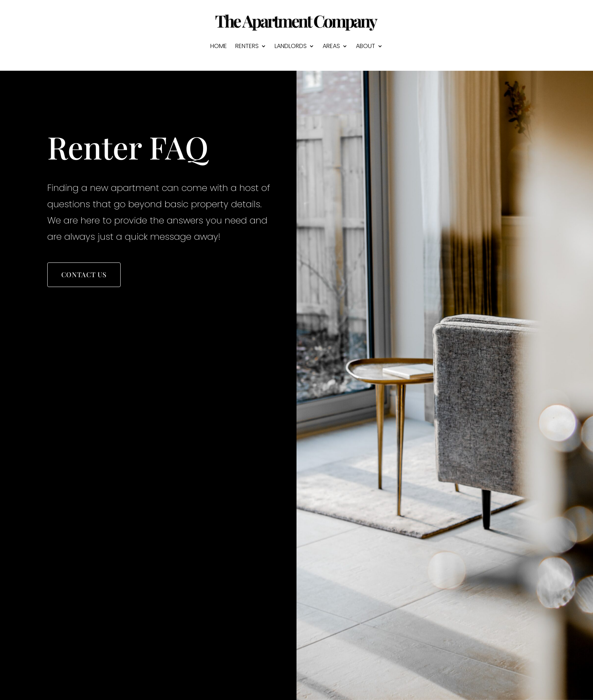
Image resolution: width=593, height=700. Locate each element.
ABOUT (366, 46)
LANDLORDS (291, 46)
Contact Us (84, 275)
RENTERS (247, 46)
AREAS (331, 46)
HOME (219, 46)
